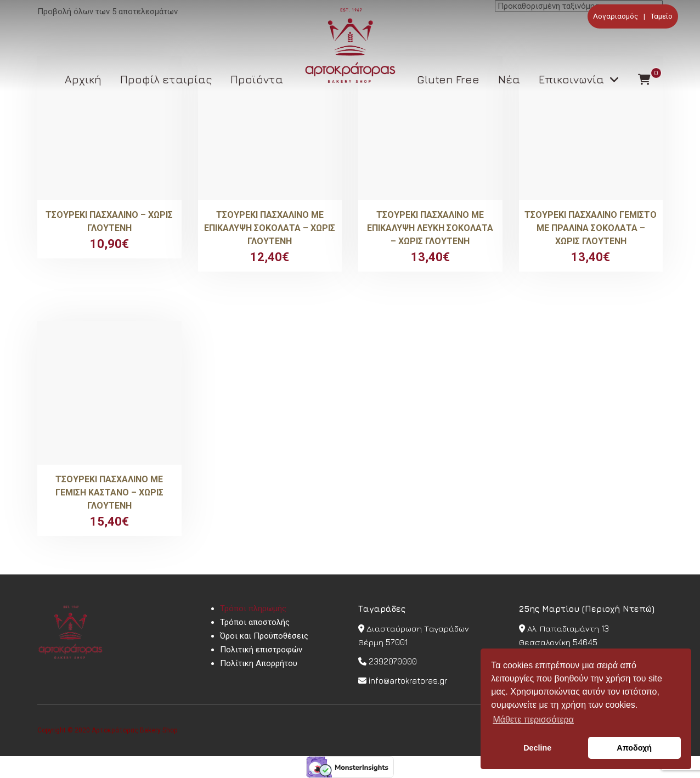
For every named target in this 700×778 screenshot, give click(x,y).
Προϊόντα (257, 79)
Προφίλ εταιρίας (166, 79)
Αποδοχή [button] (634, 748)
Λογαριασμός (616, 16)
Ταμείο (662, 16)
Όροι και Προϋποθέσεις (264, 636)
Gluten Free (448, 79)
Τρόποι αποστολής (255, 622)
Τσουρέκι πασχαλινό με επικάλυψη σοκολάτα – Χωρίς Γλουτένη (270, 228)
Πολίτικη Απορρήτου (259, 663)
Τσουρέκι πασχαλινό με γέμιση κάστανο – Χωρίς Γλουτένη (109, 492)
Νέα (509, 79)
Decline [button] (537, 748)
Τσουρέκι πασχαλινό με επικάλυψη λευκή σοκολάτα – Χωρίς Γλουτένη (430, 228)
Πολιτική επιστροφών (261, 650)
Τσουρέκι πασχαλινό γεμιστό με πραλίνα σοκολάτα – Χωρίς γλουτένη (591, 228)
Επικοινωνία (571, 79)
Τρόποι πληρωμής (253, 608)
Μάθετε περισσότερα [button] (533, 720)
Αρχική (83, 79)
